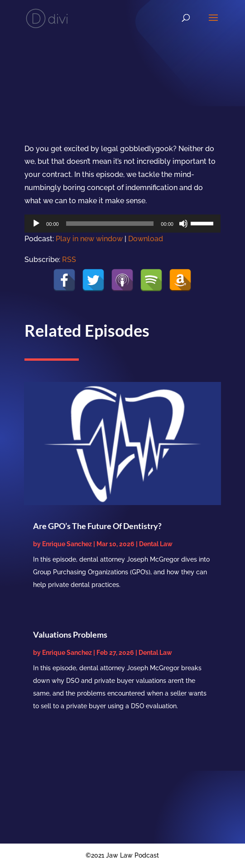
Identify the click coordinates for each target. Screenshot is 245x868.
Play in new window (89, 239)
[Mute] (183, 224)
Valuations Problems (70, 634)
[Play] (36, 224)
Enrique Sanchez (67, 544)
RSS (69, 260)
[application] (122, 224)
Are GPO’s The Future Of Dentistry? (97, 526)
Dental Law (156, 544)
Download (146, 239)
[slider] (110, 224)
